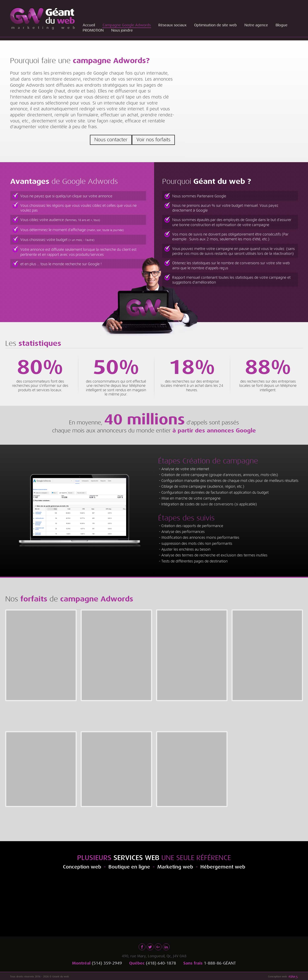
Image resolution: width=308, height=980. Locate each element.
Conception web (277, 975)
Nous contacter (110, 140)
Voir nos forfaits (153, 140)
